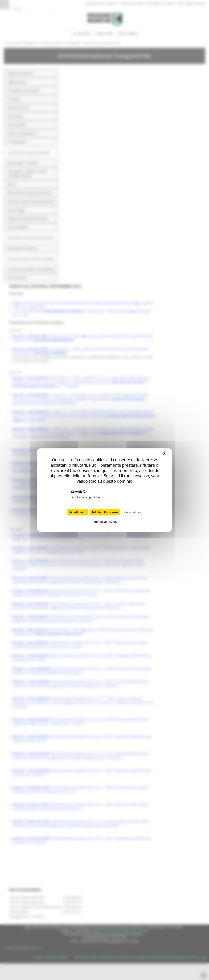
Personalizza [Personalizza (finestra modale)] (132, 512)
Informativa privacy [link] (104, 522)
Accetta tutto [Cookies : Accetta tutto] (78, 512)
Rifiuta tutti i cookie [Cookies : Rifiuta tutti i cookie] (105, 512)
